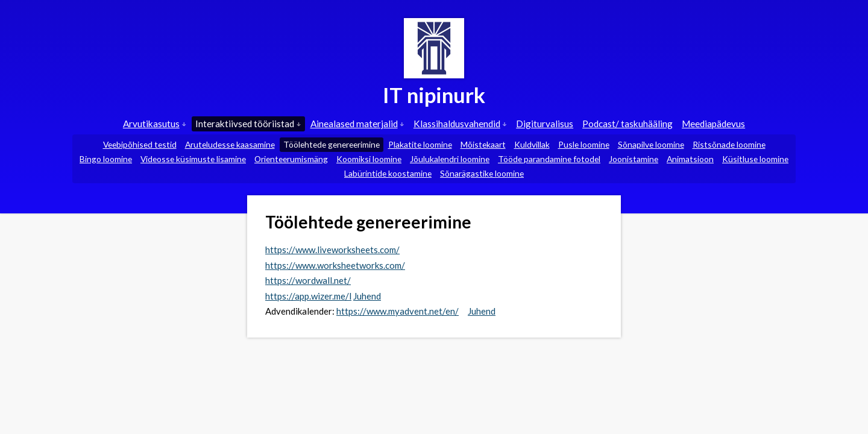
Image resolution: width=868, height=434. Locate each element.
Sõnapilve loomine (651, 144)
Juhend (367, 296)
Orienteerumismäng (291, 159)
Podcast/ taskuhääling (627, 124)
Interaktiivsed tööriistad (248, 124)
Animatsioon (690, 159)
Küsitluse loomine (755, 159)
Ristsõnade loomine (729, 144)
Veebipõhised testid (140, 144)
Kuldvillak (532, 144)
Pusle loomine (584, 144)
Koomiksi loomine (369, 159)
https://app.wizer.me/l (308, 296)
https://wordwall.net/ (308, 280)
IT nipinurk (434, 95)
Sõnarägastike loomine (482, 173)
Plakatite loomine (420, 144)
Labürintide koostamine (388, 173)
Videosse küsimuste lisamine (193, 159)
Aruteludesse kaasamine (230, 144)
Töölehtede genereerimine (332, 144)
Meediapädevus (713, 124)
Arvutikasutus (155, 124)
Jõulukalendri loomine (450, 159)
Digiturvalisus (545, 124)
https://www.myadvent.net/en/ (398, 311)
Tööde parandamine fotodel (549, 159)
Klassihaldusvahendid (460, 124)
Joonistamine (634, 159)
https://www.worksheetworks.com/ (335, 265)
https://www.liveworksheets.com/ (332, 250)
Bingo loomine (106, 159)
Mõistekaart (483, 144)
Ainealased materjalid (357, 124)
